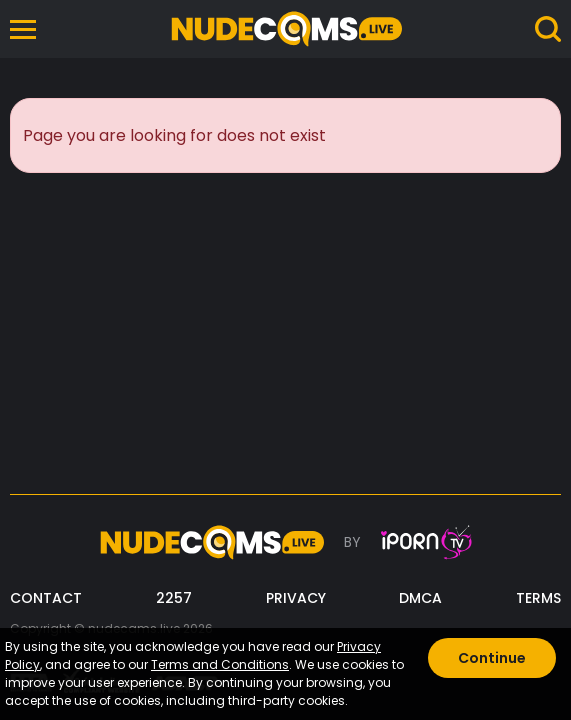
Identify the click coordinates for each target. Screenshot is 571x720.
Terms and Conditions (220, 664)
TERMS (538, 598)
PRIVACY (296, 598)
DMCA (420, 598)
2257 (174, 598)
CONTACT (46, 598)
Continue (492, 658)
